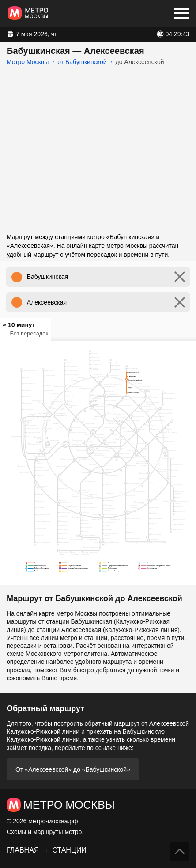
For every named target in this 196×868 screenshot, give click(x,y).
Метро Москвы (28, 62)
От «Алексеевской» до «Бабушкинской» (73, 769)
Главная (23, 850)
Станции (69, 850)
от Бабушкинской (82, 62)
